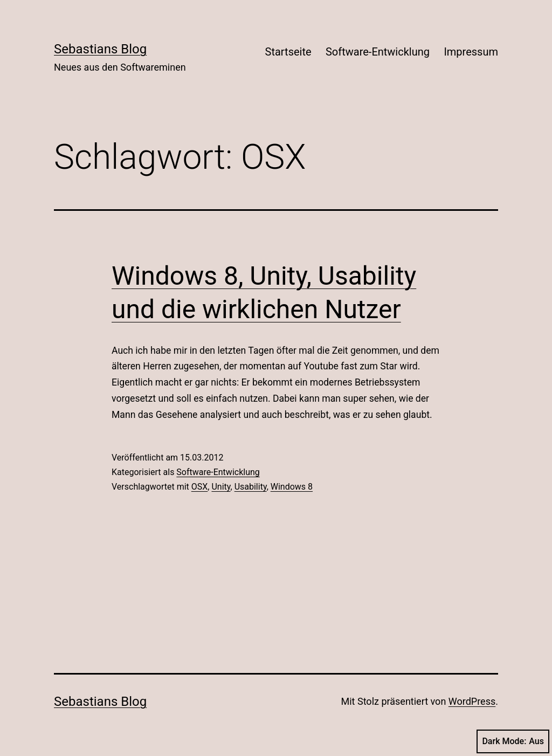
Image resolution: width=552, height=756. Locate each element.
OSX (200, 487)
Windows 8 (292, 487)
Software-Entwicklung (378, 52)
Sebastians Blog (100, 49)
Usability (251, 487)
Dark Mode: (513, 741)
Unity (221, 487)
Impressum (471, 52)
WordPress (472, 701)
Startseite (288, 52)
